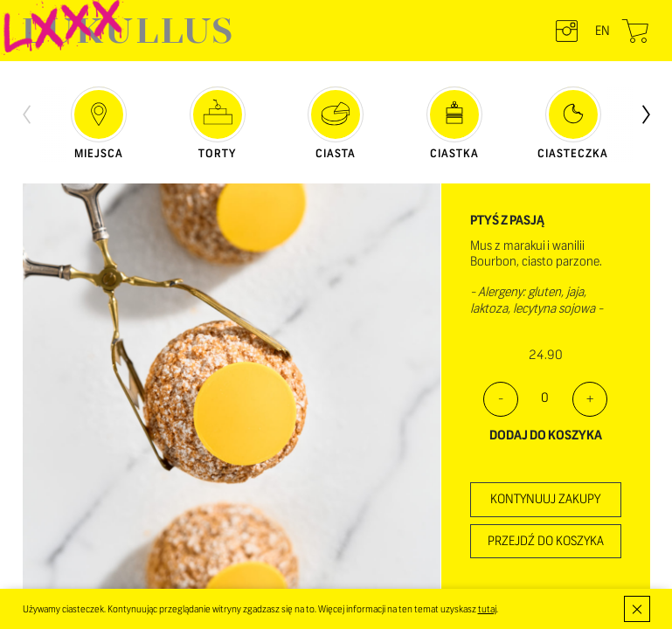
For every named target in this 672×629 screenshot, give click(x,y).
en (603, 31)
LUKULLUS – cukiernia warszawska (127, 31)
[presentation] (27, 113)
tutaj (487, 609)
